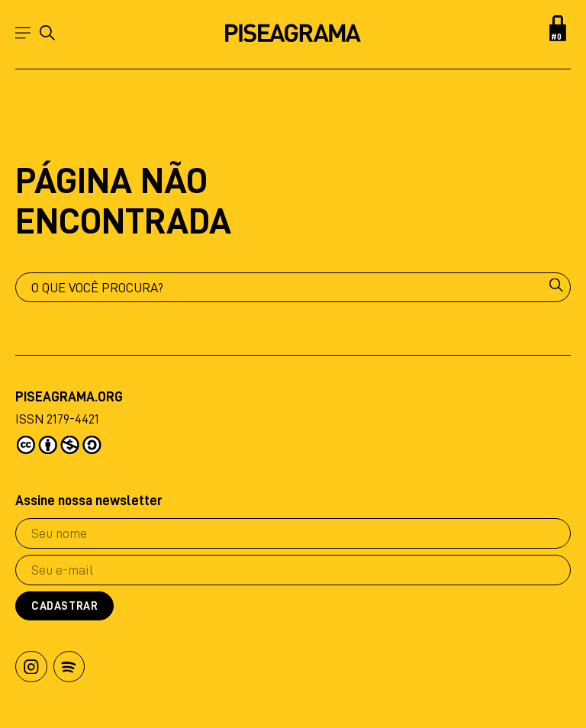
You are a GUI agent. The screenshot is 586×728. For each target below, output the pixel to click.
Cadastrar (64, 606)
